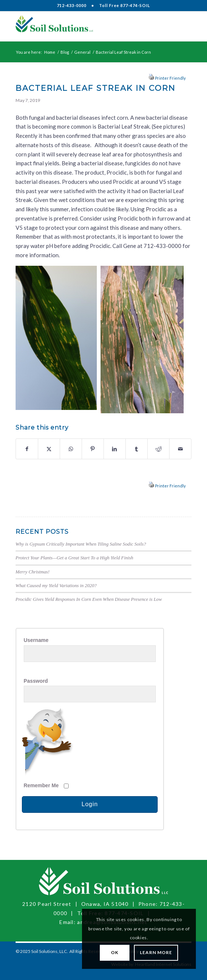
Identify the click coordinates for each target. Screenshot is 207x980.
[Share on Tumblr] (137, 449)
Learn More (156, 952)
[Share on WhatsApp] (71, 449)
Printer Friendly (170, 78)
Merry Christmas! (33, 572)
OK (115, 952)
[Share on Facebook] (27, 449)
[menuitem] (181, 26)
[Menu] (181, 26)
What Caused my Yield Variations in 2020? (56, 586)
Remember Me (41, 786)
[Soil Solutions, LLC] (86, 26)
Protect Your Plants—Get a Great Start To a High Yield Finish (74, 558)
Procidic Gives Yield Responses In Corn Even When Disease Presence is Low (89, 599)
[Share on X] (49, 449)
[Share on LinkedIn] (115, 449)
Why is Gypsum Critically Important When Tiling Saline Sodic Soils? (81, 544)
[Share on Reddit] (158, 449)
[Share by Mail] (180, 449)
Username (36, 640)
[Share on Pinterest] (93, 449)
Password (36, 681)
